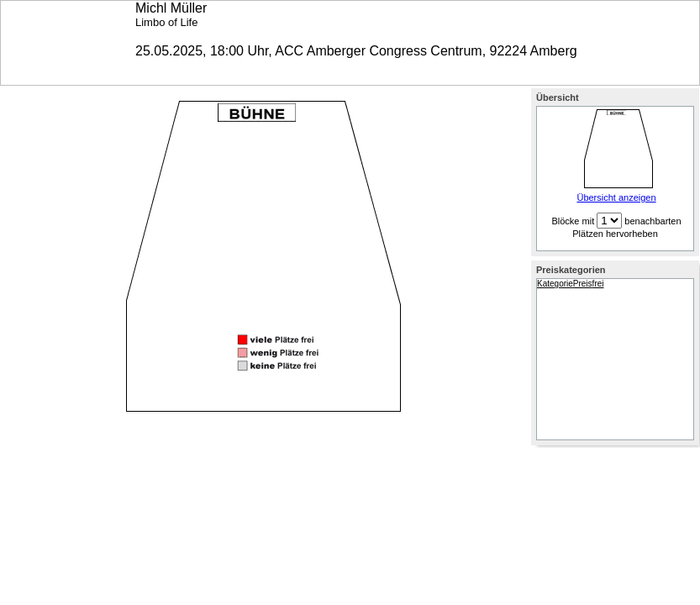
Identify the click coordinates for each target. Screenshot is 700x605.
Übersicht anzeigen (616, 197)
